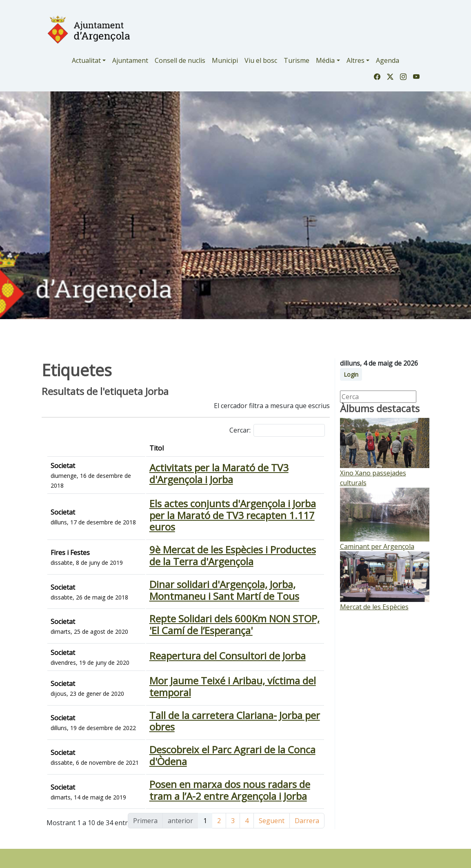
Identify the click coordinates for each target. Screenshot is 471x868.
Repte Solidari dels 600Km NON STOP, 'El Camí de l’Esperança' (205, 642)
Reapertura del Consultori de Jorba (179, 678)
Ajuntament (130, 60)
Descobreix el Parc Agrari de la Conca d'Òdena (204, 805)
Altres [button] (355, 60)
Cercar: (277, 430)
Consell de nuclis (180, 60)
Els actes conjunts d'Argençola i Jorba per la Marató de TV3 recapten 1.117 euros (198, 525)
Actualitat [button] (86, 60)
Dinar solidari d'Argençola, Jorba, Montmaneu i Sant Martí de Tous (206, 604)
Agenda (388, 60)
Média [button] (325, 60)
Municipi (225, 60)
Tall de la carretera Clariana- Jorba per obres (200, 758)
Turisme (297, 60)
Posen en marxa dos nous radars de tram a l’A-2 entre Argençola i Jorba (208, 847)
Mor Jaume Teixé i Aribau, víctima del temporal (206, 716)
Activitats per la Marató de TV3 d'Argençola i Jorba (201, 478)
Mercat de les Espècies (374, 607)
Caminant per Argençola (377, 546)
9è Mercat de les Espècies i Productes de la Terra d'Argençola (210, 567)
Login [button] (351, 374)
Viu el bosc (261, 60)
